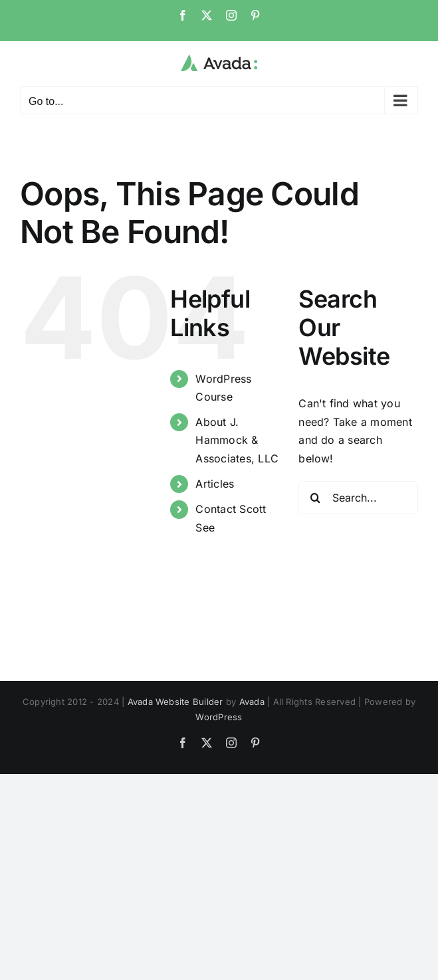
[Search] (315, 498)
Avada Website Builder (175, 702)
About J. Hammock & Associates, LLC (237, 440)
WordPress (219, 717)
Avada (252, 702)
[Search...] (358, 498)
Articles (215, 484)
